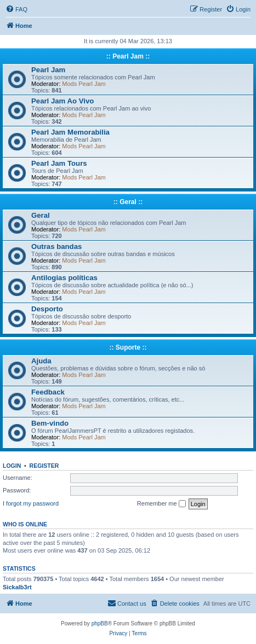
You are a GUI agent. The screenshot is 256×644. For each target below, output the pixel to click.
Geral (41, 215)
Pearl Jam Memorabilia (70, 132)
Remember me (161, 504)
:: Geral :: (128, 202)
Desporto (47, 309)
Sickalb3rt (17, 587)
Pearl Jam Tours (59, 163)
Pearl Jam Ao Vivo (62, 101)
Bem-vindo (50, 423)
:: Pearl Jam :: (128, 56)
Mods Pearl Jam (84, 84)
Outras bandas (56, 246)
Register (44, 466)
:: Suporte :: (128, 347)
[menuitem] (16, 9)
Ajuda (41, 361)
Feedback (48, 392)
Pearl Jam (48, 70)
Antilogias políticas (64, 278)
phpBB (100, 623)
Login (12, 466)
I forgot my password (31, 503)
